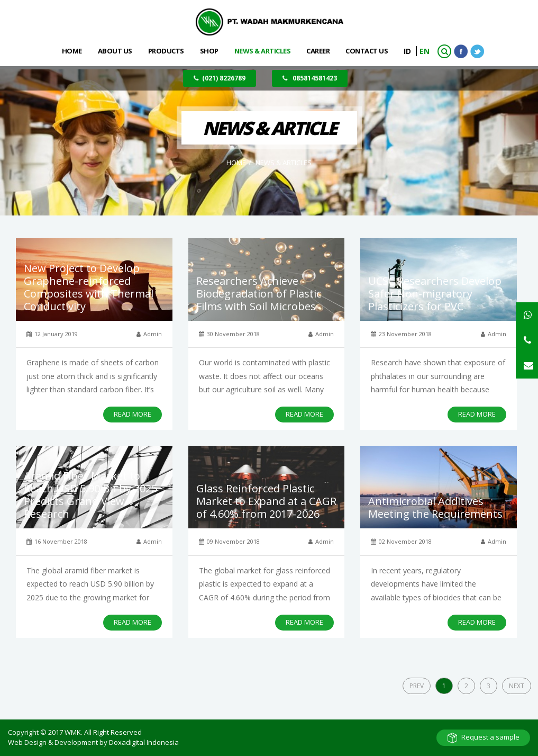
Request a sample (490, 737)
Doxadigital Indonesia (144, 742)
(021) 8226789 (220, 78)
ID (408, 51)
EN (425, 51)
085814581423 (310, 78)
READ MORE (133, 414)
